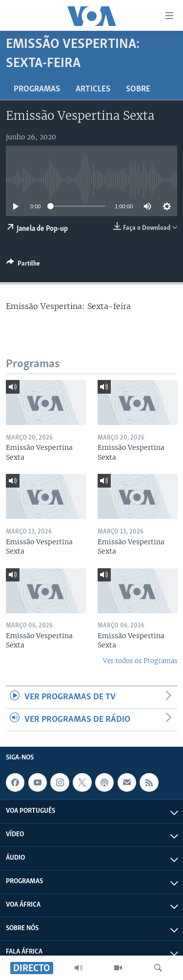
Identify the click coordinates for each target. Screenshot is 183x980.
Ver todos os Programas (140, 661)
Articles (93, 89)
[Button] (23, 265)
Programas (37, 89)
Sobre (138, 89)
